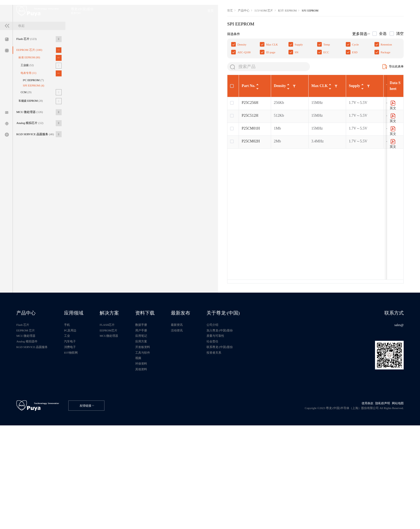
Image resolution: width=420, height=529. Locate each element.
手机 (80, 405)
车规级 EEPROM (36, 160)
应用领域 (88, 391)
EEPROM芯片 (130, 412)
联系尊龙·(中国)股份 (261, 433)
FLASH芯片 (128, 405)
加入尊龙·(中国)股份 (261, 412)
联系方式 (389, 391)
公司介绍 (253, 405)
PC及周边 (84, 412)
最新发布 (215, 391)
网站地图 (393, 502)
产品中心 (109, 72)
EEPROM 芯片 (35, 99)
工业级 (32, 117)
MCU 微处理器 (35, 174)
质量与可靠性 (256, 419)
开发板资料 (170, 433)
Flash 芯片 (31, 86)
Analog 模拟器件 (32, 426)
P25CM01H (113, 200)
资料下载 (172, 391)
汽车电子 (84, 426)
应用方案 (168, 426)
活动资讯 (211, 412)
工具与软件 (170, 440)
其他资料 (168, 461)
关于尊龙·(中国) (265, 391)
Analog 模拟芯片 (35, 187)
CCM (31, 150)
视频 (165, 447)
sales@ (395, 405)
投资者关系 (254, 440)
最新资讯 (211, 405)
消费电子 (84, 433)
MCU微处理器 (130, 419)
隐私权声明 (375, 502)
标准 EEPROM (35, 108)
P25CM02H (113, 213)
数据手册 (168, 405)
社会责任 (253, 426)
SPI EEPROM (40, 142)
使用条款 (358, 502)
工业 (80, 419)
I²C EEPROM (40, 135)
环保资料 (168, 454)
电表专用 (34, 126)
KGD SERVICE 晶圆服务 (42, 200)
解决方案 (130, 391)
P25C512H (112, 187)
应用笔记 (168, 419)
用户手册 (168, 412)
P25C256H (112, 174)
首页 (93, 72)
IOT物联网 (85, 440)
